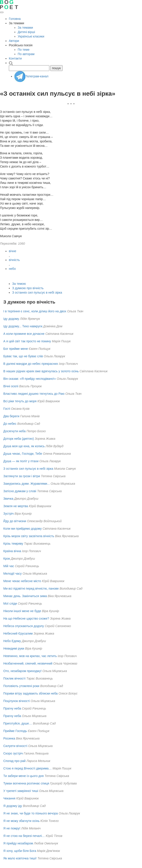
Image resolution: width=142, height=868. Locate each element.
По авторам (26, 54)
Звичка (8, 499)
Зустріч (9, 514)
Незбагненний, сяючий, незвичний (28, 663)
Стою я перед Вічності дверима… (28, 768)
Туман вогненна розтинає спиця (26, 783)
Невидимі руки (14, 648)
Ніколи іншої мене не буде (22, 611)
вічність (14, 260)
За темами (25, 28)
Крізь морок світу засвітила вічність (29, 536)
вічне (12, 251)
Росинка (9, 738)
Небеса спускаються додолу (24, 626)
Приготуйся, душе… (18, 723)
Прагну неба (12, 708)
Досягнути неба (14, 431)
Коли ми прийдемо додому (23, 529)
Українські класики (31, 36)
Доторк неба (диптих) (19, 439)
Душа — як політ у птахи (21, 461)
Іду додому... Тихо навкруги (23, 326)
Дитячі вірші (26, 32)
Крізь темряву (13, 544)
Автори (14, 41)
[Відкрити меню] (2, 12)
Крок (7, 559)
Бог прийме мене (16, 349)
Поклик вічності (14, 678)
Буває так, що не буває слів (23, 356)
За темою (19, 284)
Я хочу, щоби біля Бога (20, 851)
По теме (24, 50)
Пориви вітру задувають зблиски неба (31, 693)
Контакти (15, 58)
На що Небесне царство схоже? (26, 618)
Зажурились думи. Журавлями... (27, 484)
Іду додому (11, 319)
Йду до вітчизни (15, 521)
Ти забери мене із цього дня (23, 776)
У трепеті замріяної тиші (21, 791)
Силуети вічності (15, 746)
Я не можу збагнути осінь (21, 821)
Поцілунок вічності (17, 701)
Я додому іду (13, 806)
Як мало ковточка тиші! (20, 858)
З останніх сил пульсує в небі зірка (37, 292)
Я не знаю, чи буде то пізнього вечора (31, 813)
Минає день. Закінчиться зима (25, 596)
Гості (7, 409)
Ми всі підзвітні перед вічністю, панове (31, 589)
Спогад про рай (14, 761)
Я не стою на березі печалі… (24, 836)
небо (12, 269)
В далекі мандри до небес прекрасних (31, 364)
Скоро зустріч (13, 753)
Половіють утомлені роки (21, 686)
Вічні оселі (11, 386)
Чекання (9, 798)
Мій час (9, 566)
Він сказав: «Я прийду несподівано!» (30, 379)
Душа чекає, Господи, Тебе (23, 454)
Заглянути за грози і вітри (22, 476)
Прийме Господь (15, 731)
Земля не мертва (16, 506)
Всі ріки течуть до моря (20, 401)
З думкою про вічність (28, 288)
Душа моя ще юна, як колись (24, 446)
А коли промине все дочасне (24, 334)
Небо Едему (12, 641)
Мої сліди (10, 604)
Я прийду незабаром (18, 843)
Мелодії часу (12, 574)
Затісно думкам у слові (20, 491)
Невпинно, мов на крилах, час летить (30, 656)
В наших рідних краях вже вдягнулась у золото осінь (41, 371)
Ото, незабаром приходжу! (22, 671)
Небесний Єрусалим (18, 633)
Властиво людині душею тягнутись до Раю (34, 394)
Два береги (11, 416)
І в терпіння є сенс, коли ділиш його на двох (35, 311)
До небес (10, 424)
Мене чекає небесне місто (22, 581)
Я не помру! (12, 828)
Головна (15, 19)
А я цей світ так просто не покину (27, 341)
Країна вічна (12, 551)
